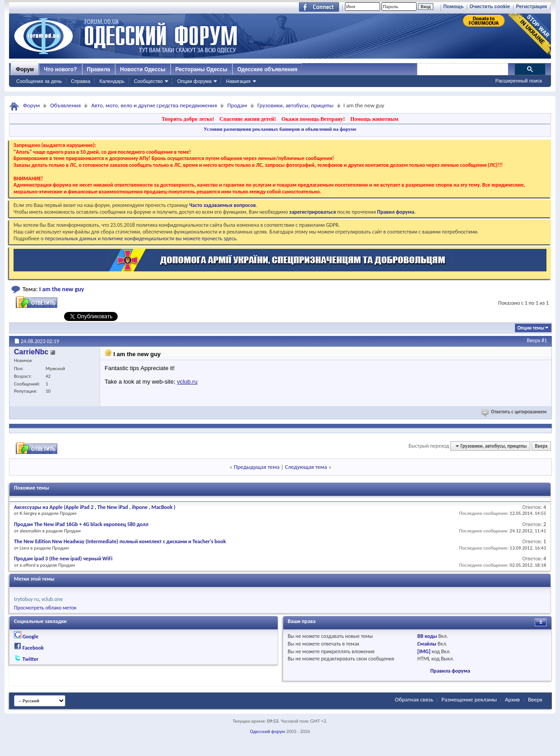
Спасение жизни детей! (248, 119)
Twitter (31, 659)
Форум (25, 69)
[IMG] (424, 651)
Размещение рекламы (469, 699)
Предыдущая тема (257, 467)
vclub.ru (187, 382)
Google (30, 637)
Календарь (112, 81)
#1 (544, 340)
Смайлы (427, 644)
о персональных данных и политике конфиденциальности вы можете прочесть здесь (138, 238)
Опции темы (531, 328)
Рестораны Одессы (202, 69)
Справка (80, 81)
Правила (99, 69)
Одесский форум (267, 731)
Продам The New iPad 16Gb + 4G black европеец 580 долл (81, 524)
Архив (512, 699)
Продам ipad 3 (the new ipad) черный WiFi (63, 559)
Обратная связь (414, 699)
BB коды (427, 636)
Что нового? (60, 69)
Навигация (238, 81)
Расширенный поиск (519, 81)
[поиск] (462, 69)
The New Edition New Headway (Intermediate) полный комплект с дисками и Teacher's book (120, 541)
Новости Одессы (142, 69)
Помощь (453, 6)
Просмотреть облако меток (45, 608)
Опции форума (194, 81)
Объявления (65, 105)
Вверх (534, 340)
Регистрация (531, 6)
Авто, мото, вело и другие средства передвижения (154, 105)
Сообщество (148, 81)
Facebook (33, 648)
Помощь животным (374, 119)
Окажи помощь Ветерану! (313, 119)
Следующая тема (306, 467)
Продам (237, 105)
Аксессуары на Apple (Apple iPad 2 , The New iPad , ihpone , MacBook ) (95, 507)
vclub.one (52, 599)
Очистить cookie (490, 6)
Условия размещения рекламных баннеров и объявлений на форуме (280, 129)
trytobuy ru (26, 599)
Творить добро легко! (188, 119)
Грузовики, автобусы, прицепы (296, 105)
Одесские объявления (267, 69)
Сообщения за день (39, 81)
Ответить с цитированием (515, 412)
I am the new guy (62, 289)
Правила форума (450, 671)
